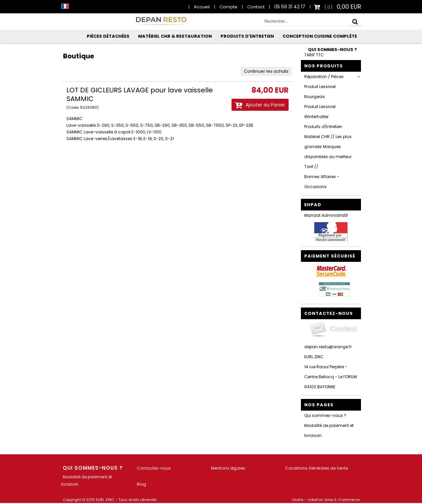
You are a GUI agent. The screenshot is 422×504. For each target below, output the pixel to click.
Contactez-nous (154, 468)
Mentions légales (228, 468)
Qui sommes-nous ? (332, 50)
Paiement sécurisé (330, 256)
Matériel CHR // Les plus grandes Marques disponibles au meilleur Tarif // (328, 152)
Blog (141, 484)
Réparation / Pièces (324, 77)
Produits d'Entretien (247, 36)
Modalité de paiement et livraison (329, 430)
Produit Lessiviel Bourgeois (320, 92)
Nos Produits (324, 66)
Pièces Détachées (108, 36)
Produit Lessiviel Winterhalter (320, 112)
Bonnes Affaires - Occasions (322, 182)
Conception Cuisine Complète (320, 36)
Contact (256, 7)
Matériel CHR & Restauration (175, 36)
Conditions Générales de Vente (316, 468)
